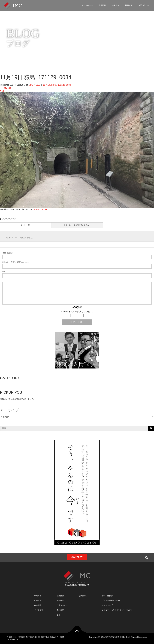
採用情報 (129, 5)
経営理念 (60, 601)
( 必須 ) (7, 253)
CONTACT (77, 557)
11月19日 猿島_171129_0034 (57, 85)
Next (4, 91)
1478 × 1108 (34, 85)
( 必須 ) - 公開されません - (16, 262)
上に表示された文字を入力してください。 (77, 312)
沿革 (59, 615)
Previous (5, 88)
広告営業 (38, 601)
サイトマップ (107, 605)
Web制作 (38, 605)
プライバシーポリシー (111, 601)
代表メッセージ (63, 605)
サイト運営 (39, 610)
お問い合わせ (144, 5)
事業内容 (115, 5)
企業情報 (102, 5)
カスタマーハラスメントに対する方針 (117, 610)
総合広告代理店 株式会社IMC (114, 637)
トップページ (87, 5)
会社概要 (60, 610)
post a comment (41, 209)
